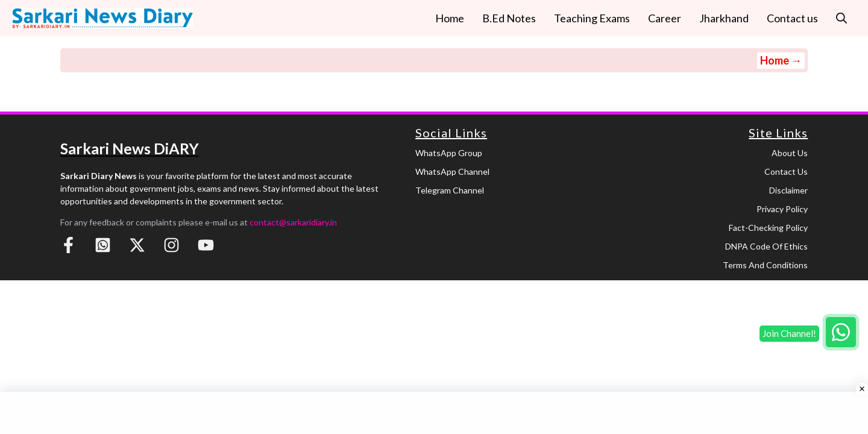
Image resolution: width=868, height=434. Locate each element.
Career (665, 18)
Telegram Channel (450, 190)
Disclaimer (788, 190)
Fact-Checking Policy (768, 228)
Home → (781, 60)
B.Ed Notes (509, 18)
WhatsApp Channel (452, 171)
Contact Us (786, 171)
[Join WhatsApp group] (841, 332)
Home (450, 18)
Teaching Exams (592, 18)
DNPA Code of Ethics (766, 246)
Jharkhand (724, 18)
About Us (790, 153)
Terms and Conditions (765, 265)
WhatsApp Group (449, 153)
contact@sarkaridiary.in (293, 222)
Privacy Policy (782, 209)
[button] (841, 18)
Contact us (792, 18)
